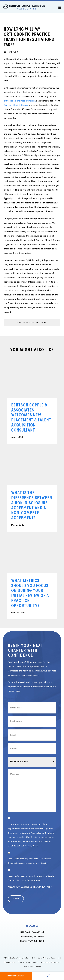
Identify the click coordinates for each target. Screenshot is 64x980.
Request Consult (16, 976)
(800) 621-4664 (36, 941)
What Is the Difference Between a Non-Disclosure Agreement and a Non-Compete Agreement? (32, 505)
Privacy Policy (31, 846)
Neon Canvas (35, 967)
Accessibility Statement (50, 962)
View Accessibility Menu (28, 962)
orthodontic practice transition (20, 101)
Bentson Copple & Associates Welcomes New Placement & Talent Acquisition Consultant (31, 417)
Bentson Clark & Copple (16, 105)
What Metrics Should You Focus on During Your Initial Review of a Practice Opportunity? (30, 593)
